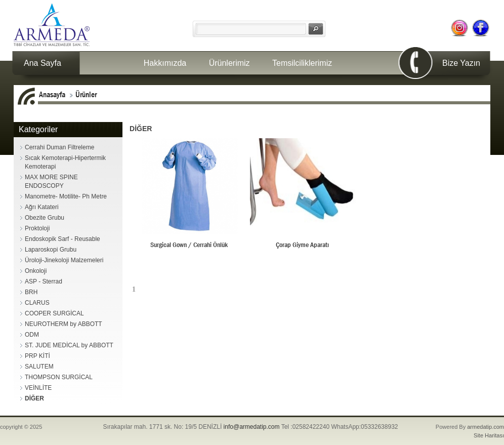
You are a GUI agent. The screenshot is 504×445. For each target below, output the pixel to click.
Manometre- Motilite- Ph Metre (66, 196)
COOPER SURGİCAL (54, 313)
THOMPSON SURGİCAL (59, 377)
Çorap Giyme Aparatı (302, 245)
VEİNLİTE (38, 388)
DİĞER (34, 398)
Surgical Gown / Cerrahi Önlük (189, 245)
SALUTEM (39, 367)
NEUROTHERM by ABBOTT (64, 324)
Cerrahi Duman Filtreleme (59, 147)
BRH (31, 292)
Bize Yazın (461, 63)
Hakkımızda (165, 63)
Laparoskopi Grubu (51, 250)
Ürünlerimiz (229, 63)
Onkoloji (36, 271)
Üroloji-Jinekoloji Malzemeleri (64, 260)
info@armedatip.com (252, 427)
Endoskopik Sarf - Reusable (62, 239)
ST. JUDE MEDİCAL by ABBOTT (69, 345)
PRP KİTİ (37, 356)
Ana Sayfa (43, 63)
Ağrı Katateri (42, 207)
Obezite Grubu (45, 218)
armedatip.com (486, 427)
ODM (32, 335)
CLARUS (37, 303)
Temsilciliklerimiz (302, 63)
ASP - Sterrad (44, 281)
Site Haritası (489, 435)
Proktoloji (37, 228)
